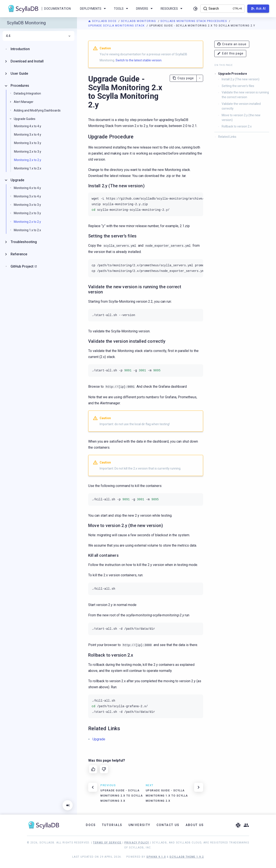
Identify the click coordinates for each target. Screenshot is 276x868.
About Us (195, 825)
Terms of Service (107, 843)
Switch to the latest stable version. (139, 60)
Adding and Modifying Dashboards (37, 110)
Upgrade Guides (25, 119)
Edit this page (230, 53)
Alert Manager (24, 102)
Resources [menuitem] (172, 9)
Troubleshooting (24, 242)
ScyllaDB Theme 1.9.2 (187, 857)
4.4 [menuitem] (38, 36)
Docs (91, 825)
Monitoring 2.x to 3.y (28, 152)
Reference (19, 254)
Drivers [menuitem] (145, 9)
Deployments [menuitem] (94, 9)
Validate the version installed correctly (241, 106)
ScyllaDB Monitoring (139, 21)
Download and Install (27, 61)
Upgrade (17, 180)
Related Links (227, 137)
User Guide (19, 74)
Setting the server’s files (238, 86)
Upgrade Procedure (233, 74)
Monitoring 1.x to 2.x (28, 168)
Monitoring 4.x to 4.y (28, 126)
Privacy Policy (137, 843)
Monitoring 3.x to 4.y (28, 135)
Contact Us (168, 825)
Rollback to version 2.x (237, 126)
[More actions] (200, 78)
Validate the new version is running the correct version (245, 95)
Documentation (57, 9)
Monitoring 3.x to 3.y (28, 143)
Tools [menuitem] (122, 9)
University (140, 825)
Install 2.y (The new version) (241, 79)
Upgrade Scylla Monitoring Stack (117, 26)
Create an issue (232, 44)
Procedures (20, 86)
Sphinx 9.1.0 (156, 857)
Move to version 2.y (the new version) (241, 118)
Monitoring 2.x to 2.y (28, 160)
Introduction (20, 49)
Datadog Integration (27, 93)
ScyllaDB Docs (103, 21)
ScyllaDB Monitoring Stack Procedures (194, 21)
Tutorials (112, 825)
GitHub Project (22, 266)
